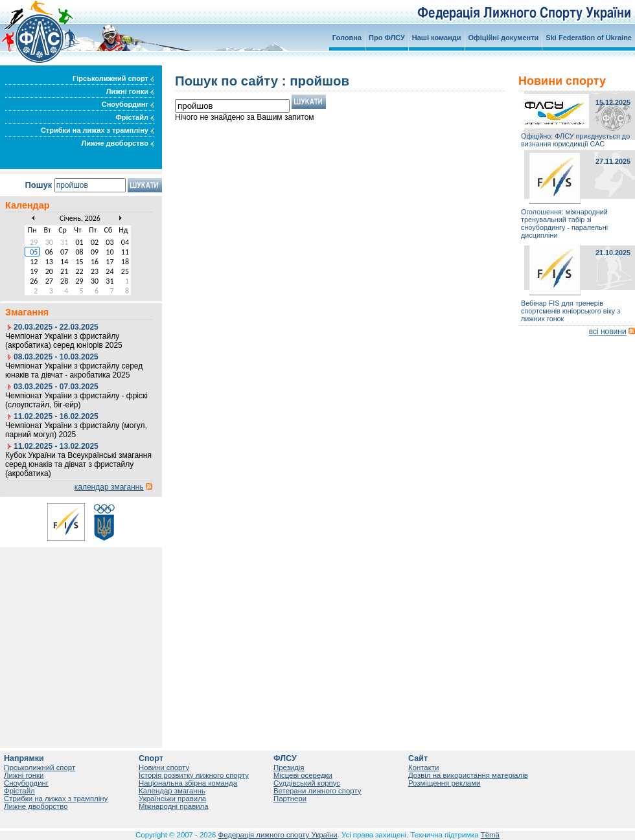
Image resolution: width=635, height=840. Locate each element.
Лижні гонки (130, 91)
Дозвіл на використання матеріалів (468, 775)
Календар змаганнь (172, 791)
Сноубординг (128, 104)
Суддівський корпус (307, 783)
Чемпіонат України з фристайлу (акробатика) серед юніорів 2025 (64, 341)
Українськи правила (172, 799)
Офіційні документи (504, 38)
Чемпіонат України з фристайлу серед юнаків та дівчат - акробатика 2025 (74, 370)
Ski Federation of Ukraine (589, 38)
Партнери (290, 799)
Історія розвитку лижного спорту (194, 775)
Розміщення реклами (444, 783)
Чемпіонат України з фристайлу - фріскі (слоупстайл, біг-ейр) (76, 400)
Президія (289, 767)
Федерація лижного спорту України (278, 835)
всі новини (608, 332)
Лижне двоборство (117, 143)
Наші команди (437, 38)
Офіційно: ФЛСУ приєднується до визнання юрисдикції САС (575, 140)
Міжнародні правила (174, 806)
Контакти (423, 767)
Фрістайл (134, 117)
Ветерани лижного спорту (317, 791)
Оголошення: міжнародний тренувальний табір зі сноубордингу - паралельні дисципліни (564, 223)
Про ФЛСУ (387, 38)
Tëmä (490, 835)
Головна (347, 38)
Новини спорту (164, 767)
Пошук (38, 185)
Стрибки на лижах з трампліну (97, 130)
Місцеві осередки (303, 775)
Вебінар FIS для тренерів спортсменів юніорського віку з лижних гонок (571, 311)
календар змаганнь (109, 487)
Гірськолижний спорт (113, 78)
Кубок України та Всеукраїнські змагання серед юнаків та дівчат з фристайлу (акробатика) (78, 464)
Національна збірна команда (188, 783)
